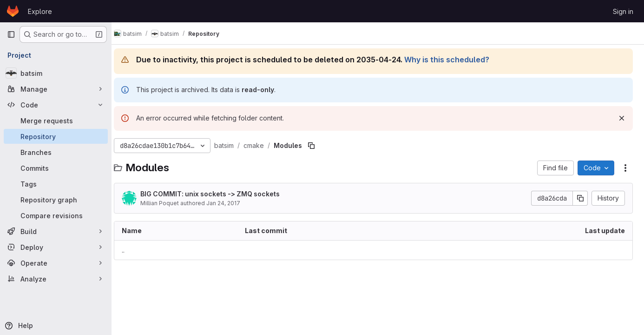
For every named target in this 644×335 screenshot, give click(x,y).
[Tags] (56, 184)
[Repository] (56, 136)
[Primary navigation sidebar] (11, 34)
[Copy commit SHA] (580, 198)
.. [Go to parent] (132, 250)
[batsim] (56, 73)
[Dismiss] (622, 118)
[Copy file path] (320, 146)
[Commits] (56, 168)
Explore (40, 11)
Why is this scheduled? (456, 60)
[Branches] (56, 152)
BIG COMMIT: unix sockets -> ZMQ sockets (219, 194)
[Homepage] (13, 11)
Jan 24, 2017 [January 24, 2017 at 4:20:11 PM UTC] (232, 203)
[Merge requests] (56, 121)
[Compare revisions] (56, 215)
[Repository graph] (56, 200)
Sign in (623, 11)
